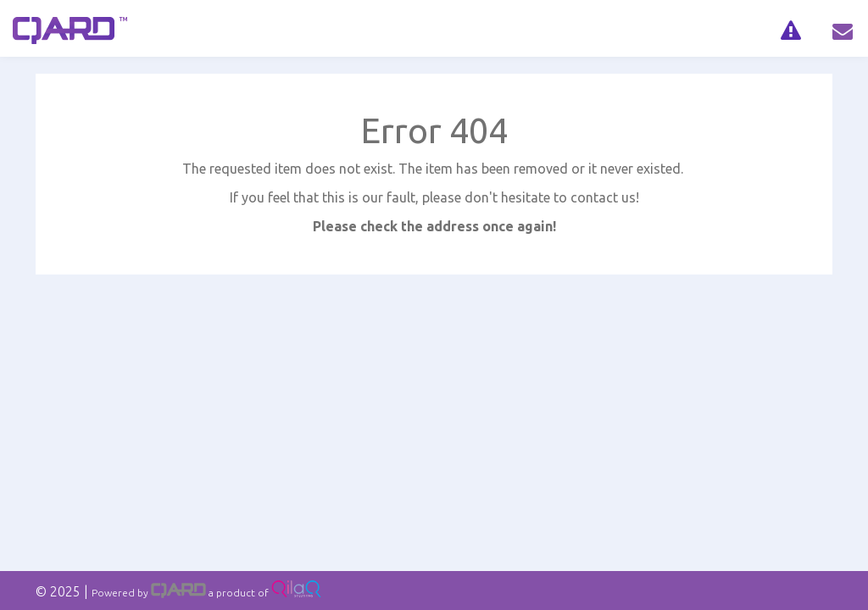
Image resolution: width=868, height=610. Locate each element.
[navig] (790, 28)
